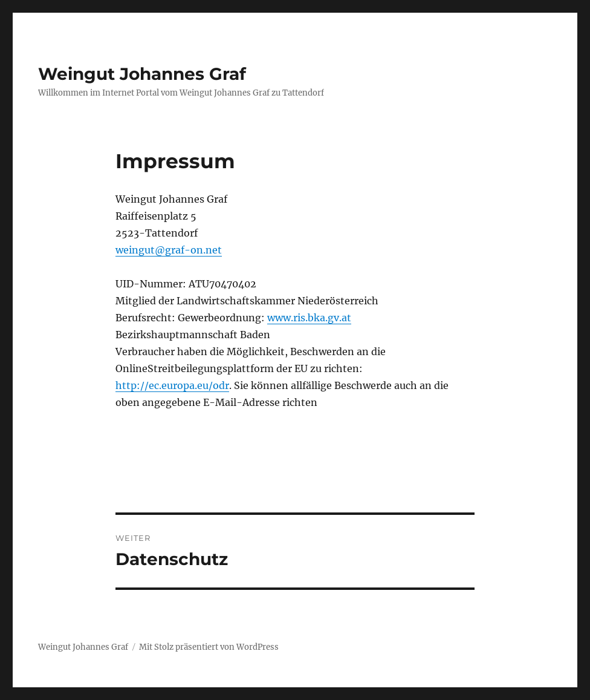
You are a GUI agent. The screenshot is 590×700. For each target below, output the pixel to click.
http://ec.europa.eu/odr (172, 385)
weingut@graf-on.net (169, 250)
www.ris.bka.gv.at (309, 318)
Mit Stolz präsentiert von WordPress (209, 647)
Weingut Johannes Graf (142, 74)
